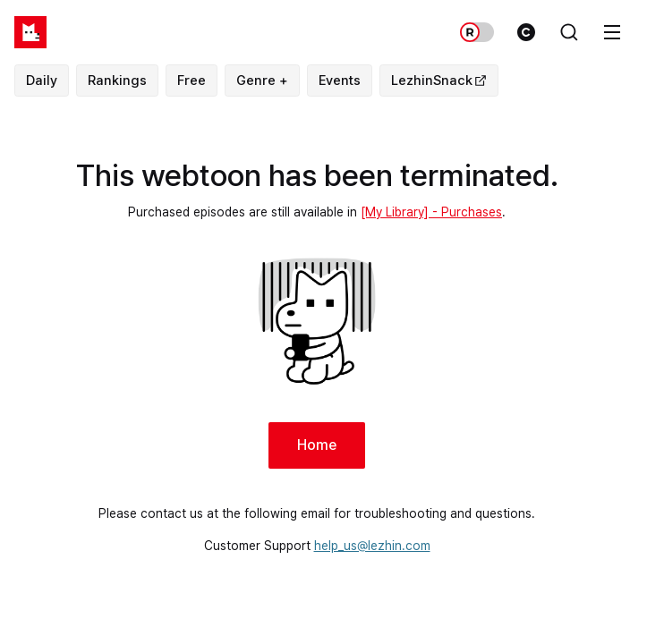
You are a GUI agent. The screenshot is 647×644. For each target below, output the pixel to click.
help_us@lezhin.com (372, 546)
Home (317, 445)
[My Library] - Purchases (431, 212)
